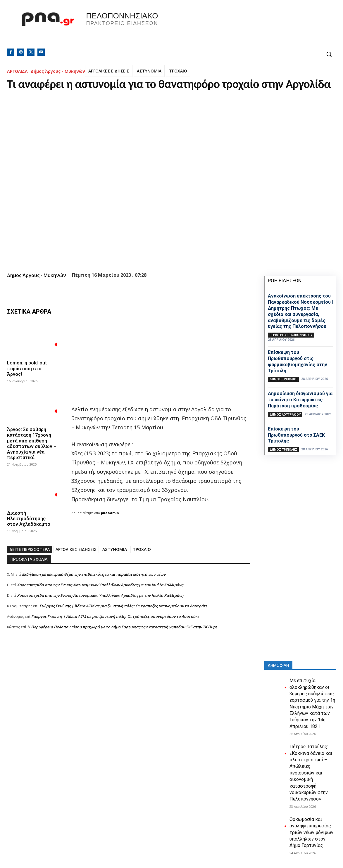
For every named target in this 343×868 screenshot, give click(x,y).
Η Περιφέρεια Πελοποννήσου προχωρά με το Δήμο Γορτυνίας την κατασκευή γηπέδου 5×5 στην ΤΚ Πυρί (122, 627)
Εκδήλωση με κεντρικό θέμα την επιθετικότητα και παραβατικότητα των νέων (94, 574)
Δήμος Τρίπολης (283, 379)
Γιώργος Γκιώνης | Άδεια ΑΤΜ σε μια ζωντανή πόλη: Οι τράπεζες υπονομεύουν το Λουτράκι (123, 606)
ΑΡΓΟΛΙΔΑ (17, 71)
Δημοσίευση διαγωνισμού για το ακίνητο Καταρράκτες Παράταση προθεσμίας (300, 400)
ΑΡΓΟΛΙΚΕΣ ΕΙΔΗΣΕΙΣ (109, 71)
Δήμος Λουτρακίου (285, 414)
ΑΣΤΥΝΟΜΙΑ (149, 71)
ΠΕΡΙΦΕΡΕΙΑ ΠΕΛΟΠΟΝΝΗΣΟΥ (291, 335)
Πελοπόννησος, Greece (253, 28)
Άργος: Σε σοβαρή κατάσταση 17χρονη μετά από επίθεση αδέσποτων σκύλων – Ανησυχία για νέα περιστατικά (32, 443)
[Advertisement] (129, 685)
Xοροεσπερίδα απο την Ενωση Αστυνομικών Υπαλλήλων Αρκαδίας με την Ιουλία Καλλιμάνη (100, 585)
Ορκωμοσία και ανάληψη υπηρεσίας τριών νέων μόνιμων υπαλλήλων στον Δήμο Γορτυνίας (311, 832)
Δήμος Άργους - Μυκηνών (58, 71)
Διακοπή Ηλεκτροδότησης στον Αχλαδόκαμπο (29, 519)
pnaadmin (110, 513)
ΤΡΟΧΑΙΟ (178, 71)
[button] (329, 54)
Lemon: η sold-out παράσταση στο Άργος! (27, 368)
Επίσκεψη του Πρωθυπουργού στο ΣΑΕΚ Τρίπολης (296, 435)
